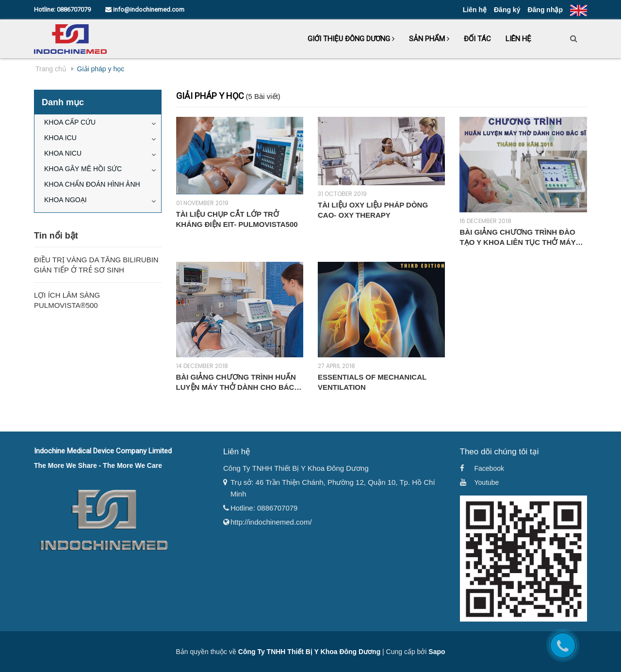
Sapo (437, 652)
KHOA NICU (63, 153)
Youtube (487, 482)
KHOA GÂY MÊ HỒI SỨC (83, 169)
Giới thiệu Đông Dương (351, 39)
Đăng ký (507, 10)
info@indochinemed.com (145, 9)
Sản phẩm (429, 39)
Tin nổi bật (56, 236)
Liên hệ (475, 10)
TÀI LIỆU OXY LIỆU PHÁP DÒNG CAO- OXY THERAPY (373, 210)
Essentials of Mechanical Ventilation (372, 382)
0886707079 (74, 9)
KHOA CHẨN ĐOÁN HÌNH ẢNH (92, 184)
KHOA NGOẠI (65, 200)
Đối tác (477, 39)
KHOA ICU (60, 138)
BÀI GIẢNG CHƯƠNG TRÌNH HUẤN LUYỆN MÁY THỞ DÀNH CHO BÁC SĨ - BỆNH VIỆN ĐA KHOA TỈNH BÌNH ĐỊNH (240, 383)
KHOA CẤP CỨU (70, 122)
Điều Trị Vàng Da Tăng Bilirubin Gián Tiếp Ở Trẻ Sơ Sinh (96, 265)
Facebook (489, 468)
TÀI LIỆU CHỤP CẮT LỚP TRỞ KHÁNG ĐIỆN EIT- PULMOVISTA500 (237, 219)
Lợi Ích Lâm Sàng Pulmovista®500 (67, 300)
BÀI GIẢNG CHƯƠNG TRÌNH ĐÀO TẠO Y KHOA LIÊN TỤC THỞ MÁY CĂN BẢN (517, 238)
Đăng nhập (545, 10)
